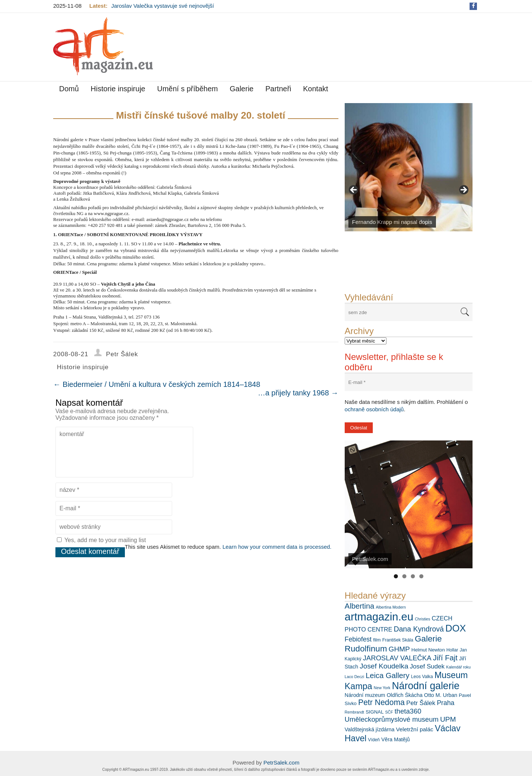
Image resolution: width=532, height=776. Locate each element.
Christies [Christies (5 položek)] (422, 619)
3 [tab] (413, 576)
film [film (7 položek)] (377, 640)
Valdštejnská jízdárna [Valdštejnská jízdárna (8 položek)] (370, 729)
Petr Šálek (122, 354)
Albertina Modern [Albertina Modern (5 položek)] (391, 607)
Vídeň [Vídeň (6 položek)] (374, 740)
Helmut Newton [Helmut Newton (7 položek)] (428, 650)
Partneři (278, 89)
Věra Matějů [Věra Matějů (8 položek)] (395, 739)
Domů (69, 89)
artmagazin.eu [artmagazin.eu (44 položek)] (379, 617)
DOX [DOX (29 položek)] (456, 628)
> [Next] (463, 190)
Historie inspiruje (118, 89)
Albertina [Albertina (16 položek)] (359, 606)
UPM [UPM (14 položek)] (448, 719)
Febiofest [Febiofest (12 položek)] (358, 639)
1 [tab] (396, 576)
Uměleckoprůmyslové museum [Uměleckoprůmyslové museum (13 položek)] (392, 719)
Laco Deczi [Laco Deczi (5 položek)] (354, 677)
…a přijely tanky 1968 (298, 393)
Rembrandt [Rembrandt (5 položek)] (354, 712)
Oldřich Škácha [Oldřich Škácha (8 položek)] (405, 695)
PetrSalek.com (282, 763)
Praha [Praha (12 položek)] (446, 703)
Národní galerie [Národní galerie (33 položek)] (426, 686)
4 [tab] (421, 576)
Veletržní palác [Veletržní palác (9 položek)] (415, 729)
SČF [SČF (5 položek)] (389, 712)
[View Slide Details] (409, 167)
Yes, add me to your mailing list (101, 540)
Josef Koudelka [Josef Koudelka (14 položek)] (384, 666)
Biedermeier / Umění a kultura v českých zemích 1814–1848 (157, 384)
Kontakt (316, 89)
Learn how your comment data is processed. (277, 547)
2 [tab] (404, 576)
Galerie (242, 89)
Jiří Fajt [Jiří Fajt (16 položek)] (445, 658)
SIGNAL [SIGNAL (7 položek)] (375, 712)
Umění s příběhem (187, 89)
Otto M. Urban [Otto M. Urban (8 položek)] (441, 695)
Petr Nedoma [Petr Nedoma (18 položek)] (381, 702)
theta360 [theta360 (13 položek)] (408, 711)
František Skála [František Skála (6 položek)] (398, 640)
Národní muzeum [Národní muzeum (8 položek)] (365, 695)
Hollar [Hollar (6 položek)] (452, 650)
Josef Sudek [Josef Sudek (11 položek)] (427, 666)
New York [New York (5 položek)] (382, 688)
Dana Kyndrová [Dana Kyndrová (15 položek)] (419, 629)
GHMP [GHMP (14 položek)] (399, 649)
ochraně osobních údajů (374, 409)
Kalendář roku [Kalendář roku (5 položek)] (458, 667)
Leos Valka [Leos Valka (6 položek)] (422, 677)
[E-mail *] (409, 382)
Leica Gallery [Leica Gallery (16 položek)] (388, 675)
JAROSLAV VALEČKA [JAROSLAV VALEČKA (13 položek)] (397, 658)
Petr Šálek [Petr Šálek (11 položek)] (421, 703)
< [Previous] (354, 190)
